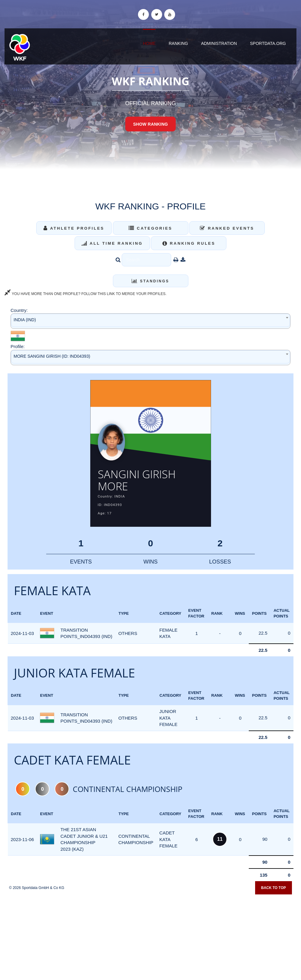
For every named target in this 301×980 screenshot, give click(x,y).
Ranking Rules (189, 243)
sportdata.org (268, 43)
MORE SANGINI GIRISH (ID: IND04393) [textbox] (52, 356)
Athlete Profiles (74, 228)
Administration (219, 43)
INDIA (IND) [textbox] (25, 320)
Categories (150, 228)
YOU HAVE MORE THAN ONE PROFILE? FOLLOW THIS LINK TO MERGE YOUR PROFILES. (85, 294)
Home (149, 43)
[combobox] (150, 321)
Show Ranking (150, 124)
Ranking (178, 43)
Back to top (274, 890)
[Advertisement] (150, 936)
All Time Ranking (112, 243)
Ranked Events (227, 228)
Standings (150, 281)
